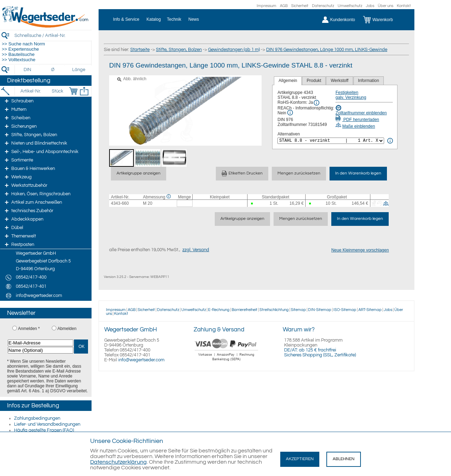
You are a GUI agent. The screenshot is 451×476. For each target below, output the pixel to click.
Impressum (267, 6)
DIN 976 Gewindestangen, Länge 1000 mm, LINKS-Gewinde (327, 50)
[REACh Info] (290, 113)
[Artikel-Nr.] (30, 91)
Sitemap (298, 310)
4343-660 (120, 203)
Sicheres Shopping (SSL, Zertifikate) (320, 355)
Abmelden (67, 329)
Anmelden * (29, 329)
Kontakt (404, 6)
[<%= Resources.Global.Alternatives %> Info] (390, 141)
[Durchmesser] (53, 70)
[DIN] (28, 70)
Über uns (386, 6)
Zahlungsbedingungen (37, 418)
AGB (284, 6)
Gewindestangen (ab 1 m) (234, 50)
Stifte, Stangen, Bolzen (179, 50)
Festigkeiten (347, 93)
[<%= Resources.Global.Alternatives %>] (331, 141)
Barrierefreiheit (245, 310)
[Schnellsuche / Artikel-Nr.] (53, 35)
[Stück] (57, 91)
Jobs (370, 6)
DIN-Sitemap (320, 310)
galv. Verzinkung (351, 97)
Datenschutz (323, 6)
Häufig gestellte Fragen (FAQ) (44, 430)
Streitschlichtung (274, 310)
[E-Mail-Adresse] (40, 343)
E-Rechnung (219, 310)
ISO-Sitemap (345, 310)
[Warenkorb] (383, 20)
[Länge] (79, 70)
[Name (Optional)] (40, 350)
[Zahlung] (227, 362)
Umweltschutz (350, 6)
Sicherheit (300, 6)
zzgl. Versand (196, 250)
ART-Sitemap (370, 310)
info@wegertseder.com (141, 360)
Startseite (140, 50)
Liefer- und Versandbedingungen (47, 424)
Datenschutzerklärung (118, 462)
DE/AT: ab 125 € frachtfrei (310, 350)
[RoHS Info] (317, 103)
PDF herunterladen (357, 120)
